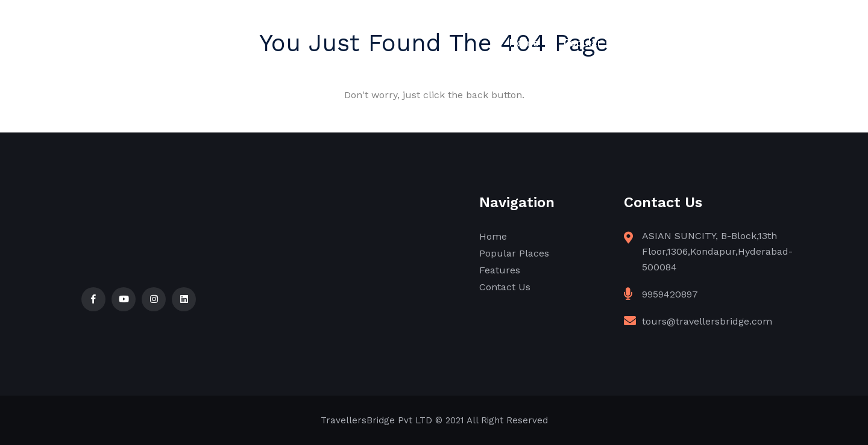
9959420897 (670, 294)
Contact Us (759, 43)
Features (684, 43)
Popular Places (601, 43)
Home (524, 43)
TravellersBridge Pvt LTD (376, 420)
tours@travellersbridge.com (707, 321)
